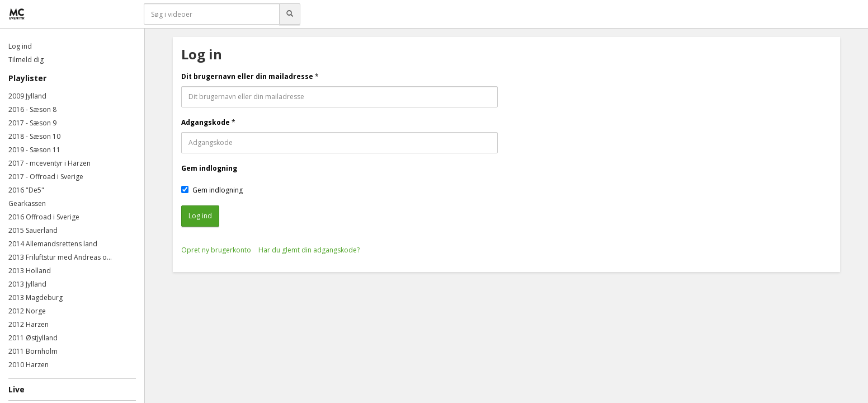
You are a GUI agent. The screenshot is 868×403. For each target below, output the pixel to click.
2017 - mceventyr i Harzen (49, 163)
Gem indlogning (209, 168)
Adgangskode (206, 122)
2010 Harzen (29, 365)
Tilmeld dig (26, 60)
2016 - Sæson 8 (32, 109)
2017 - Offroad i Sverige (46, 177)
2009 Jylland (27, 96)
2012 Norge (27, 311)
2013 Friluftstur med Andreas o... (60, 257)
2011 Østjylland (33, 338)
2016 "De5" (26, 190)
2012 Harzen (29, 324)
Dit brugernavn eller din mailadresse (247, 76)
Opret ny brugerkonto (216, 250)
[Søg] (290, 14)
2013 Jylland (27, 284)
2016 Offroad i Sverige (44, 217)
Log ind (20, 46)
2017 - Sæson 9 (32, 123)
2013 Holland (30, 271)
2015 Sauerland (33, 230)
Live (16, 389)
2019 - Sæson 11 (34, 150)
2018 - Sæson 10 (34, 136)
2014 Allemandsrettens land (53, 244)
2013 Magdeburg (36, 297)
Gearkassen (27, 203)
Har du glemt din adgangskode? (309, 250)
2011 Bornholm (33, 351)
